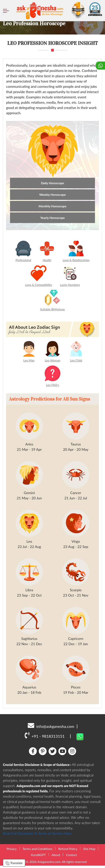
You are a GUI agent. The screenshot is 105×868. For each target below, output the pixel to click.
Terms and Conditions (38, 851)
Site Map (89, 851)
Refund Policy (68, 851)
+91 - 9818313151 (45, 737)
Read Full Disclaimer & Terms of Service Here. (38, 836)
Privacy (12, 851)
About (56, 857)
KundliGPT (38, 857)
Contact (71, 857)
